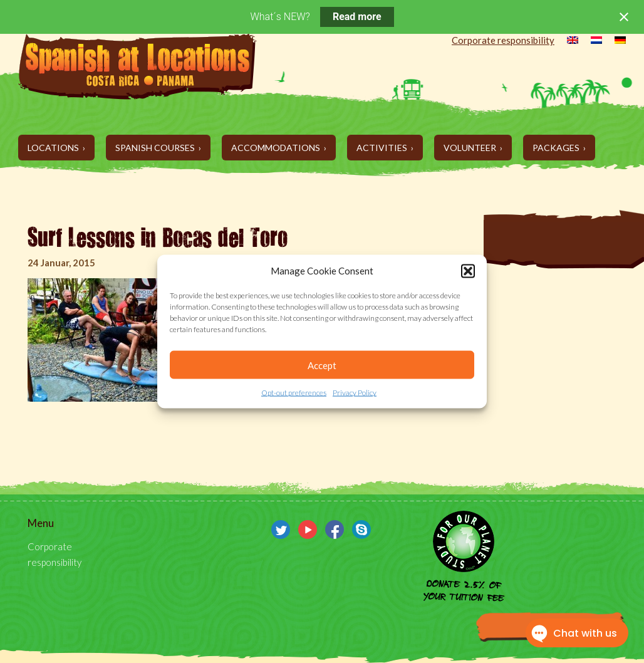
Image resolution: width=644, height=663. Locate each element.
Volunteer (471, 148)
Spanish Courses (156, 148)
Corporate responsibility (503, 40)
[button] (468, 271)
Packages (557, 148)
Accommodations (277, 148)
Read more (357, 17)
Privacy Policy (355, 393)
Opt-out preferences (294, 393)
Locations (54, 148)
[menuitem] (566, 41)
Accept (322, 365)
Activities (383, 148)
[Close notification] (624, 17)
